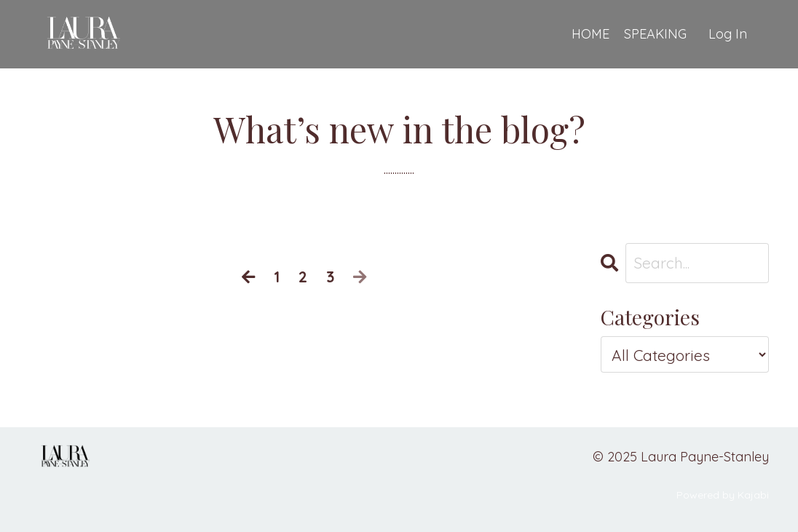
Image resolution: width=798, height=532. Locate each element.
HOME (590, 34)
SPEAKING (655, 34)
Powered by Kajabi (723, 495)
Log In (728, 34)
